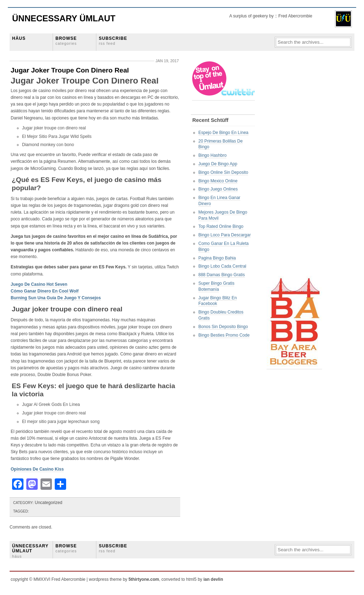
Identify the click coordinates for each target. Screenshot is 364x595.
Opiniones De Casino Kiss (37, 469)
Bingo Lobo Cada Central (222, 266)
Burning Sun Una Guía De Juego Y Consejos (56, 298)
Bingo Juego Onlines (218, 189)
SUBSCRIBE (113, 41)
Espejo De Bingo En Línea (223, 133)
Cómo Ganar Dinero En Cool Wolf (45, 291)
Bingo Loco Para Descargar (224, 235)
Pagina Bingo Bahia (217, 258)
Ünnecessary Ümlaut (64, 18)
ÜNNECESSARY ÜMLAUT (30, 551)
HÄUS (19, 38)
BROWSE (66, 41)
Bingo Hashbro (212, 155)
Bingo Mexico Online (218, 181)
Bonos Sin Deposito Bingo (223, 327)
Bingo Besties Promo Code (224, 335)
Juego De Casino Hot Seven (39, 284)
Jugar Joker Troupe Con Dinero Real (70, 70)
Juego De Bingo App (218, 164)
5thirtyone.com (144, 579)
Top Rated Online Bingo (221, 226)
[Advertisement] (295, 167)
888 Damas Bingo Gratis (222, 275)
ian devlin (213, 579)
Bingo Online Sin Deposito (223, 172)
